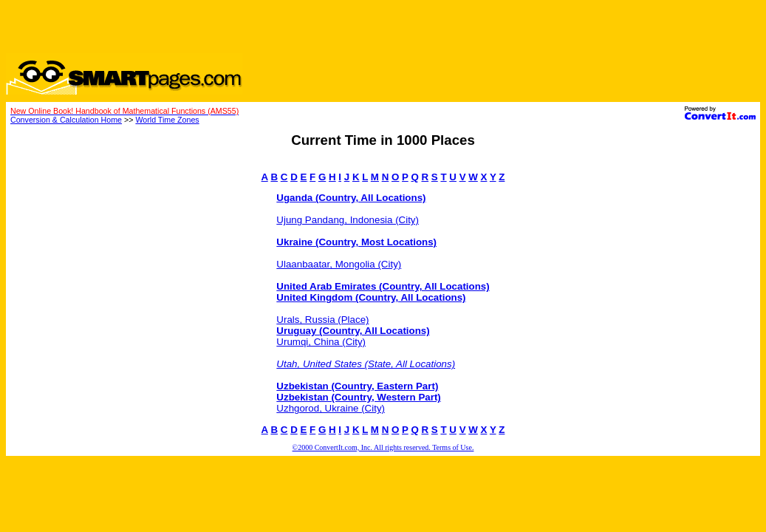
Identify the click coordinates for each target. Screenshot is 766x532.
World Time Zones (167, 120)
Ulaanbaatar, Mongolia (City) (339, 264)
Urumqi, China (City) (321, 342)
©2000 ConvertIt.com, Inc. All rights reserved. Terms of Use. (383, 447)
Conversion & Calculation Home (66, 120)
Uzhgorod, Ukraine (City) (331, 408)
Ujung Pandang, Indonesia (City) (348, 220)
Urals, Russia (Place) (322, 320)
